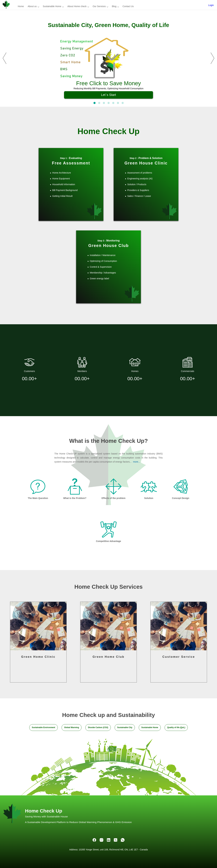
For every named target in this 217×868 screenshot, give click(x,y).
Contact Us (128, 6)
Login (211, 5)
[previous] (7, 58)
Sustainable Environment (43, 727)
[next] (210, 58)
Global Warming (72, 727)
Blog (114, 6)
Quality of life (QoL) (176, 727)
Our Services (99, 6)
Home (21, 6)
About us (32, 6)
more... (137, 462)
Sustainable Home (52, 6)
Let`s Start (108, 95)
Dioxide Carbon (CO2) (98, 727)
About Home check (77, 6)
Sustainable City (125, 727)
